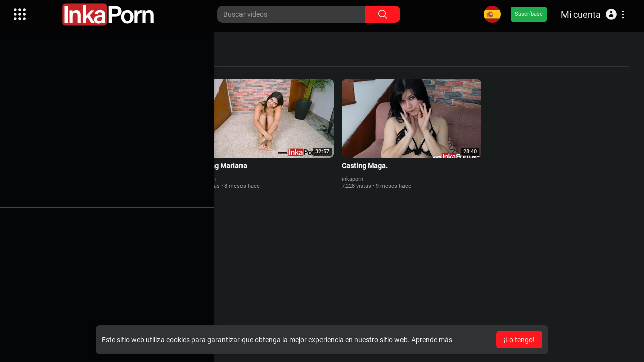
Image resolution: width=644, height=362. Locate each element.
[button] (593, 14)
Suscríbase (529, 14)
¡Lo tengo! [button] (519, 340)
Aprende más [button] (432, 340)
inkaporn (66, 178)
